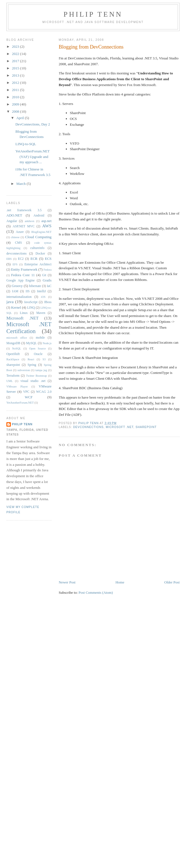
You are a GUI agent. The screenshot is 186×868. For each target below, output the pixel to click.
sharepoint (146, 427)
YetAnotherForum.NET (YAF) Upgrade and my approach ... (32, 157)
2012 (16, 83)
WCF (29, 397)
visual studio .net (33, 381)
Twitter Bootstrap (37, 376)
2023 (16, 46)
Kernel (16, 307)
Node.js (47, 343)
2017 (16, 61)
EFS (15, 264)
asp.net (46, 221)
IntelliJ (41, 291)
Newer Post (67, 582)
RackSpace (13, 359)
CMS (18, 243)
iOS (43, 297)
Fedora (48, 270)
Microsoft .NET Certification (29, 328)
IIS (27, 291)
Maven (41, 313)
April (21, 118)
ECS (48, 259)
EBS (9, 259)
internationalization (19, 297)
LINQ (31, 308)
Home (120, 582)
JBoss (48, 302)
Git (44, 275)
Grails (47, 280)
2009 (16, 104)
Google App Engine (21, 280)
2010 (16, 97)
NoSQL (17, 349)
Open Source (37, 349)
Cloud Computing (38, 237)
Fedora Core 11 (23, 275)
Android (39, 216)
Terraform (13, 376)
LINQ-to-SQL (26, 144)
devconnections (89, 427)
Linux (24, 313)
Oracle (38, 354)
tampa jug (41, 370)
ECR (34, 259)
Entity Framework (24, 269)
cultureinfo (37, 248)
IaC (49, 286)
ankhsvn (30, 221)
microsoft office (17, 338)
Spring (32, 365)
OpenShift (13, 354)
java (10, 302)
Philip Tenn (93, 14)
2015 (16, 68)
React (31, 359)
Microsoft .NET (120, 427)
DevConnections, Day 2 (33, 124)
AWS (47, 226)
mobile (40, 338)
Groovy (17, 286)
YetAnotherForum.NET (20, 403)
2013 (16, 75)
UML (10, 381)
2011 (16, 90)
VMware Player (17, 387)
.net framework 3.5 (24, 210)
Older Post (172, 582)
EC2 (21, 259)
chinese (15, 237)
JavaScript (31, 302)
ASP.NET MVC (23, 226)
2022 (16, 54)
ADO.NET (14, 215)
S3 (44, 359)
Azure (20, 232)
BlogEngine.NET (41, 232)
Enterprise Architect (38, 264)
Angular (12, 221)
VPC (26, 392)
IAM (15, 291)
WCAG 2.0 (44, 392)
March (22, 184)
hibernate (35, 286)
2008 (16, 111)
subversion (24, 370)
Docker (40, 254)
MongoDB (13, 343)
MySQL (31, 343)
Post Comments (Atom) (96, 592)
